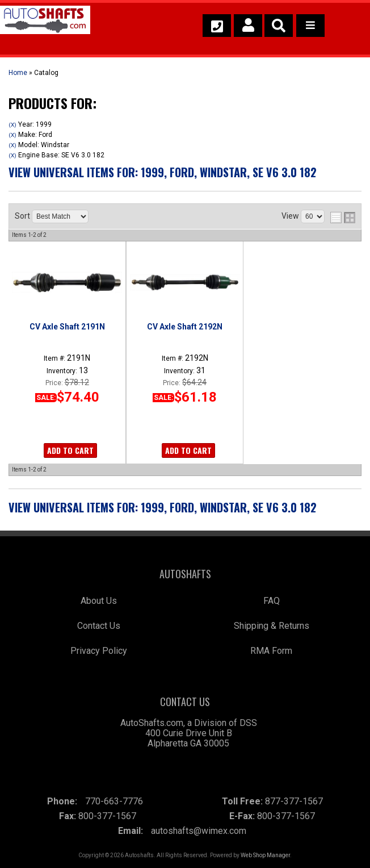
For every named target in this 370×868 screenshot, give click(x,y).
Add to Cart (70, 450)
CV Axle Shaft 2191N (67, 327)
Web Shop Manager (265, 855)
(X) (12, 125)
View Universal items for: (163, 172)
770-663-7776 (114, 801)
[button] (279, 26)
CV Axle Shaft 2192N (185, 327)
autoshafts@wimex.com (199, 831)
